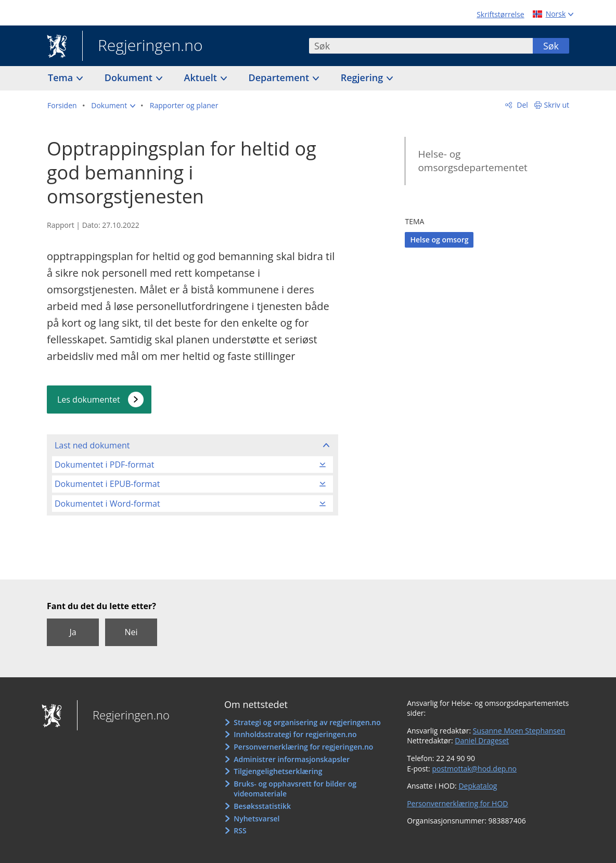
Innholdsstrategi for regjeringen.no (295, 734)
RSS (240, 830)
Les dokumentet (89, 400)
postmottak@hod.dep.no (474, 769)
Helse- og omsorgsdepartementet (472, 161)
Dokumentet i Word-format (107, 504)
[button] (113, 106)
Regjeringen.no (143, 46)
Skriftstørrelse (500, 14)
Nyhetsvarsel (256, 819)
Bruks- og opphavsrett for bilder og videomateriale (295, 789)
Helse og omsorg (439, 240)
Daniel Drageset (482, 740)
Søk (551, 46)
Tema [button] (62, 78)
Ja (73, 632)
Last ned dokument (92, 445)
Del (522, 105)
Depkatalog (478, 786)
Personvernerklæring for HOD (457, 803)
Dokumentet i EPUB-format (107, 484)
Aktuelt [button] (202, 78)
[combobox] (421, 46)
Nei (131, 632)
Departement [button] (280, 78)
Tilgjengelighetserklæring (278, 771)
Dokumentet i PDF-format (104, 465)
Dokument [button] (130, 78)
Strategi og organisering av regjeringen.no (307, 722)
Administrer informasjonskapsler (292, 759)
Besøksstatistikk (262, 806)
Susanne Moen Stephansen (519, 731)
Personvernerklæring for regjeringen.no (303, 747)
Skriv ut (557, 105)
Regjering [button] (363, 78)
